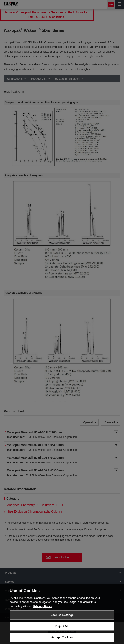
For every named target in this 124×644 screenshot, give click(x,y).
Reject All (62, 626)
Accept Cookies (62, 637)
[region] (62, 614)
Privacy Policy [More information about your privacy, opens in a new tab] (43, 606)
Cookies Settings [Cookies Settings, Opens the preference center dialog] (62, 615)
